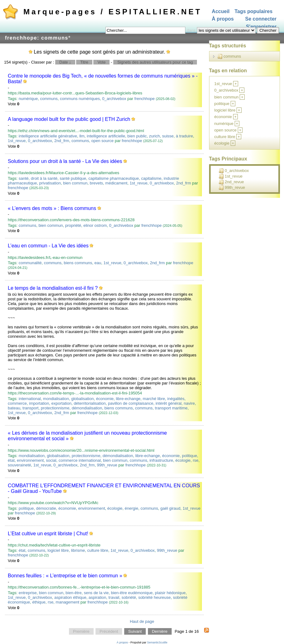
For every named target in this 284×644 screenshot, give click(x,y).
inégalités (176, 399)
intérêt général (168, 403)
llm (82, 136)
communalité (30, 263)
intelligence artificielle (106, 136)
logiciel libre (58, 550)
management (67, 602)
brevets (96, 183)
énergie (132, 508)
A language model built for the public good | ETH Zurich (69, 119)
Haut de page (142, 621)
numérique (28, 99)
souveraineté (19, 465)
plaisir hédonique (170, 593)
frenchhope (145, 99)
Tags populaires (254, 11)
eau (98, 263)
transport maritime (171, 408)
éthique (39, 602)
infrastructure (161, 460)
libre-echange (128, 399)
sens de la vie (96, 593)
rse (196, 460)
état (11, 460)
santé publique (73, 178)
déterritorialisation (90, 403)
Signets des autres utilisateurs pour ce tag (155, 62)
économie (105, 399)
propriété (73, 225)
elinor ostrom (95, 225)
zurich (155, 136)
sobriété (129, 597)
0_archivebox (114, 99)
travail (114, 597)
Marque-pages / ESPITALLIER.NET (113, 12)
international (30, 399)
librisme (78, 550)
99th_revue (107, 465)
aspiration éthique (70, 597)
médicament (116, 183)
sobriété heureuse (154, 597)
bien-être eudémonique (132, 593)
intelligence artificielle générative (48, 136)
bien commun (75, 183)
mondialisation (56, 399)
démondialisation (87, 408)
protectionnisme (55, 408)
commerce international (80, 460)
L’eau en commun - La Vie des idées (48, 246)
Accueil (221, 11)
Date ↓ (65, 62)
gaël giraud (170, 508)
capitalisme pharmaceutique (114, 178)
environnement (30, 460)
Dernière (160, 631)
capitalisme (151, 178)
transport (30, 408)
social (51, 460)
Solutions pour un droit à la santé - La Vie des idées (65, 161)
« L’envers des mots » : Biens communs (52, 208)
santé (24, 178)
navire (189, 403)
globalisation (82, 399)
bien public (137, 136)
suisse (168, 136)
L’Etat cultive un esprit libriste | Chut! (48, 534)
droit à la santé (44, 178)
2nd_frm (62, 141)
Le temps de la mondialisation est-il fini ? (53, 288)
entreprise (28, 593)
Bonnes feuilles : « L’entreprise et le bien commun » (65, 576)
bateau (14, 408)
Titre (84, 62)
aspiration (97, 597)
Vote (101, 62)
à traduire (185, 136)
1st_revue (17, 141)
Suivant (135, 631)
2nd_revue (231, 182)
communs (49, 99)
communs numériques (80, 99)
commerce (17, 403)
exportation (61, 403)
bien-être (73, 593)
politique (189, 456)
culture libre (98, 550)
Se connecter (261, 19)
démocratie (46, 508)
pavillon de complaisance (131, 403)
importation (39, 403)
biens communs (78, 263)
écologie (183, 460)
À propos (223, 19)
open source (103, 141)
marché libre (154, 399)
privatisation (50, 183)
